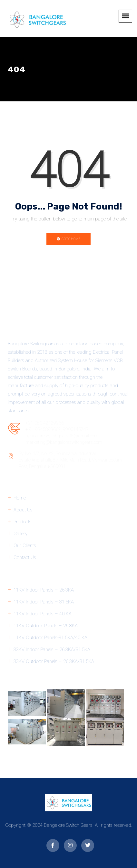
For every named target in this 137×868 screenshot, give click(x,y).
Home (20, 498)
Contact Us (25, 557)
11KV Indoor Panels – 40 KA (43, 614)
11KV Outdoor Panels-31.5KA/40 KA (50, 638)
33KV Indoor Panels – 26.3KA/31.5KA (52, 649)
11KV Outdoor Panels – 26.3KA (46, 626)
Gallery (20, 534)
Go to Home (68, 239)
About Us (23, 510)
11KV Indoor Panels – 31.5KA (44, 602)
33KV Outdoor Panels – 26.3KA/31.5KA (54, 661)
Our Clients (25, 546)
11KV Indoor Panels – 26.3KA (44, 590)
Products (23, 522)
